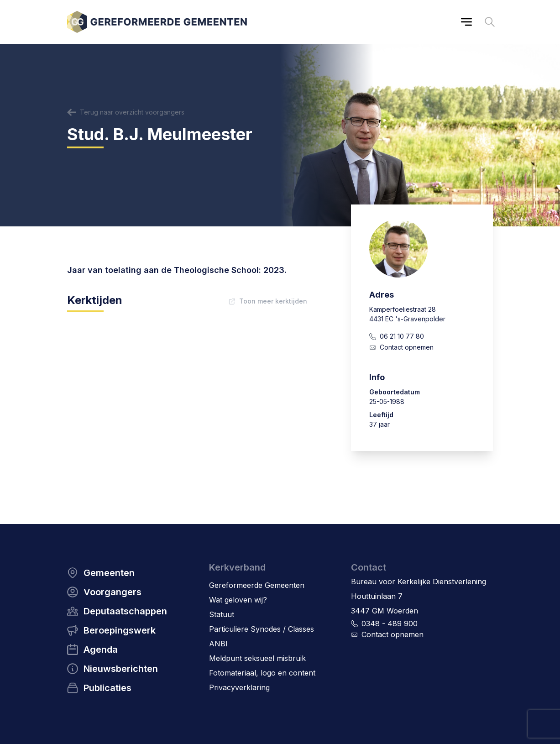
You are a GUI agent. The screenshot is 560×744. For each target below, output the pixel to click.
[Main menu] (466, 22)
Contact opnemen (407, 347)
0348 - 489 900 (390, 623)
